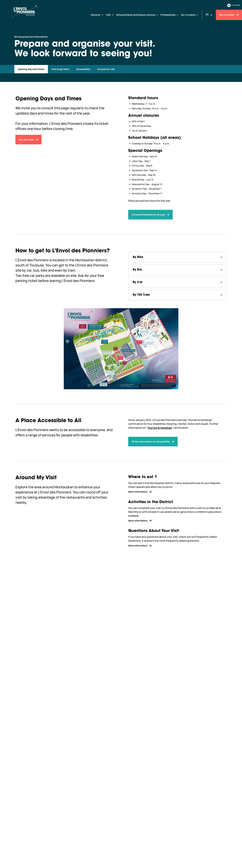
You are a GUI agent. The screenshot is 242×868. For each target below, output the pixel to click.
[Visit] (110, 15)
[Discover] (97, 15)
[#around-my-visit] (106, 69)
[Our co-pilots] (190, 15)
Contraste (234, 5)
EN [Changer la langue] (207, 14)
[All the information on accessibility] (153, 442)
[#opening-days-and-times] (31, 69)
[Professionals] (170, 15)
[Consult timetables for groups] (150, 215)
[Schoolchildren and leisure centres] (137, 15)
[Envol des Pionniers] (32, 12)
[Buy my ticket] (229, 15)
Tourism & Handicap (160, 428)
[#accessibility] (83, 69)
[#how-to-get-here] (60, 69)
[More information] (177, 492)
